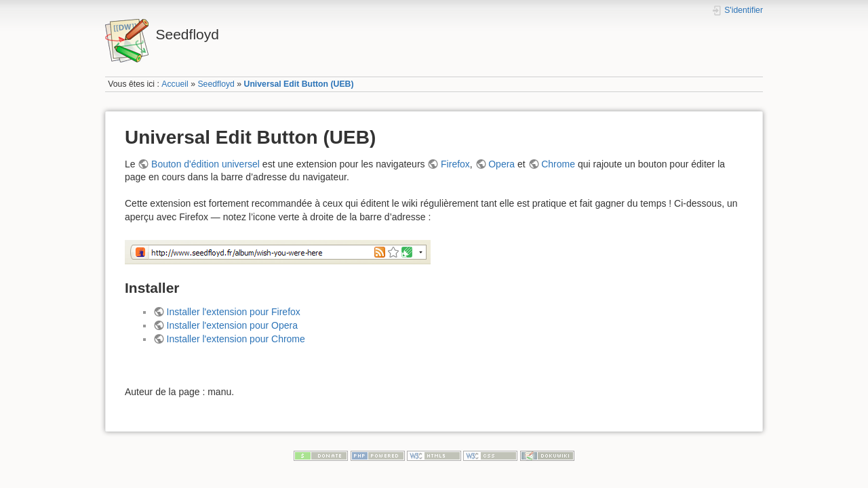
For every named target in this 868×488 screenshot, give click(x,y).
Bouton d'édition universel (205, 164)
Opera (501, 164)
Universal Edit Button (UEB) (299, 84)
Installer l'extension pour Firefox (234, 312)
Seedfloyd (216, 84)
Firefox (455, 164)
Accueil (175, 84)
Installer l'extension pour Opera (232, 325)
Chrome (558, 164)
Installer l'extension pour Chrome (236, 339)
